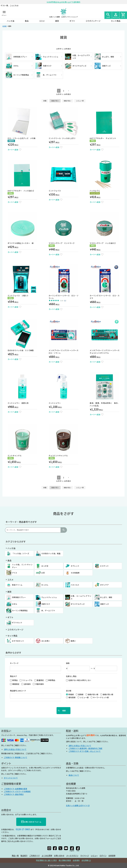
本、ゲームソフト (48, 610)
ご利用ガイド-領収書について (16, 757)
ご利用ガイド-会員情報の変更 (16, 789)
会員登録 (112, 856)
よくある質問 (47, 856)
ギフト (72, 21)
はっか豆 (45, 566)
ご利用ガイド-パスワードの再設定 (17, 791)
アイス (14, 573)
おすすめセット (18, 641)
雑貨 (57, 21)
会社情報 (85, 860)
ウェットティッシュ (49, 597)
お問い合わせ (59, 856)
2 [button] (63, 91)
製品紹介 (24, 856)
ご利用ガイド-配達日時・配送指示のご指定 (85, 748)
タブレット (75, 566)
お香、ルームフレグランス (81, 597)
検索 (64, 530)
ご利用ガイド (35, 856)
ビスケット (104, 566)
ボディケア (104, 585)
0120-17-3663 (23, 829)
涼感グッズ (104, 604)
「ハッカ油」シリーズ (21, 553)
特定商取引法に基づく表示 (46, 860)
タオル (15, 604)
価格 (68, 663)
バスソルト (75, 585)
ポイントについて (11, 778)
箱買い (73, 641)
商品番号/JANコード (18, 691)
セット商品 (116, 21)
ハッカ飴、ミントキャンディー (22, 566)
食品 (27, 21)
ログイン (103, 856)
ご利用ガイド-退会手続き (14, 794)
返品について (74, 775)
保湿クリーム (17, 585)
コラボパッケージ (93, 21)
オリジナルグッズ (78, 604)
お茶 (43, 573)
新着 (45, 101)
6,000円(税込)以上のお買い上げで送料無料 (63, 2)
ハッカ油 (11, 21)
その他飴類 (75, 573)
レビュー (94, 856)
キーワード (14, 663)
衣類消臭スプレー (19, 597)
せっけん (45, 585)
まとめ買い (46, 641)
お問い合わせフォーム (31, 822)
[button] (68, 91)
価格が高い (67, 101)
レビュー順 (80, 101)
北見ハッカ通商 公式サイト (77, 805)
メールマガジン (72, 856)
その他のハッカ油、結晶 (51, 553)
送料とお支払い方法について (15, 749)
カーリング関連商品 (20, 610)
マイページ (85, 856)
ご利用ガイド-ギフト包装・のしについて (85, 751)
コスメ (42, 21)
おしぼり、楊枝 (106, 597)
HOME (5, 26)
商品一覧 (15, 856)
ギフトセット (17, 623)
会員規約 (76, 860)
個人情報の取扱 (65, 860)
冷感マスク (46, 604)
